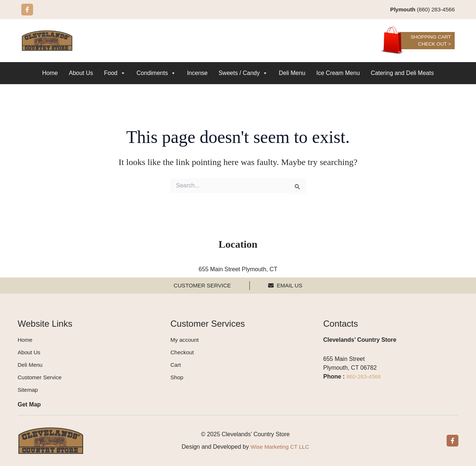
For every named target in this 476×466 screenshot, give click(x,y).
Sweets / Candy (243, 74)
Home (50, 73)
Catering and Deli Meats (403, 73)
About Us (81, 73)
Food (115, 74)
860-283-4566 (365, 377)
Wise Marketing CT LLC (280, 447)
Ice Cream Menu (338, 73)
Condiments (156, 74)
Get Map (29, 404)
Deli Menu (292, 73)
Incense (197, 73)
